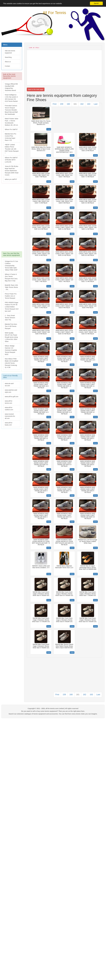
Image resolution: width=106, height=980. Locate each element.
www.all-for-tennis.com (9, 402)
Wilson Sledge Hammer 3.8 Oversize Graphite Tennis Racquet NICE (11, 350)
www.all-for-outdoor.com (9, 409)
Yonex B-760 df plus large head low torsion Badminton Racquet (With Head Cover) (12, 171)
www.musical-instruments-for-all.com (10, 416)
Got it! (96, 3)
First (55, 104)
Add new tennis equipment (10, 52)
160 (68, 104)
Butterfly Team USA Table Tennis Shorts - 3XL (11, 287)
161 (75, 104)
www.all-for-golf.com (12, 397)
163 (89, 104)
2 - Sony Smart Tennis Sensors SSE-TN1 (10, 318)
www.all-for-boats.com (9, 424)
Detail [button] (49, 129)
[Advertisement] (12, 218)
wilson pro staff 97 (11, 179)
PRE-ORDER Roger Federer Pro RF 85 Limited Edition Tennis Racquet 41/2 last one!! (12, 307)
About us (8, 62)
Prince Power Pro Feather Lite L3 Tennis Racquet (11, 296)
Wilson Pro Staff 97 (11, 129)
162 (82, 104)
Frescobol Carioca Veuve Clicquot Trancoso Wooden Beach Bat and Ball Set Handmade (11, 110)
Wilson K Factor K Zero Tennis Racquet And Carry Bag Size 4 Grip (11, 278)
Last (96, 104)
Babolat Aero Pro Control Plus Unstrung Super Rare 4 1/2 (11, 137)
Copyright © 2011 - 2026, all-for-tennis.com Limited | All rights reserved (53, 708)
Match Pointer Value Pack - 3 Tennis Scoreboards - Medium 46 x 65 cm (12, 122)
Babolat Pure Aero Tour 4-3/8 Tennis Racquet (11, 326)
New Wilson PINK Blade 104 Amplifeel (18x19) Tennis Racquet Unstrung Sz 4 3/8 (11, 363)
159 (62, 104)
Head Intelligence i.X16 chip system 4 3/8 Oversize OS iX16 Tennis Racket (11, 98)
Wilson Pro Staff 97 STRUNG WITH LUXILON (11, 160)
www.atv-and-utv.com (9, 385)
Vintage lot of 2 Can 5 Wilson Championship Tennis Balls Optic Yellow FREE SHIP (11, 266)
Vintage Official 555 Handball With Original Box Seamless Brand (11, 87)
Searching (8, 57)
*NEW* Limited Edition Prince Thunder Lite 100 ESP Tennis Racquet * (12, 149)
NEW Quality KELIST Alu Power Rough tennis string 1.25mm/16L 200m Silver (11, 337)
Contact (7, 66)
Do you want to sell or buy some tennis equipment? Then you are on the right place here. (53, 711)
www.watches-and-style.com (11, 391)
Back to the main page (36, 89)
